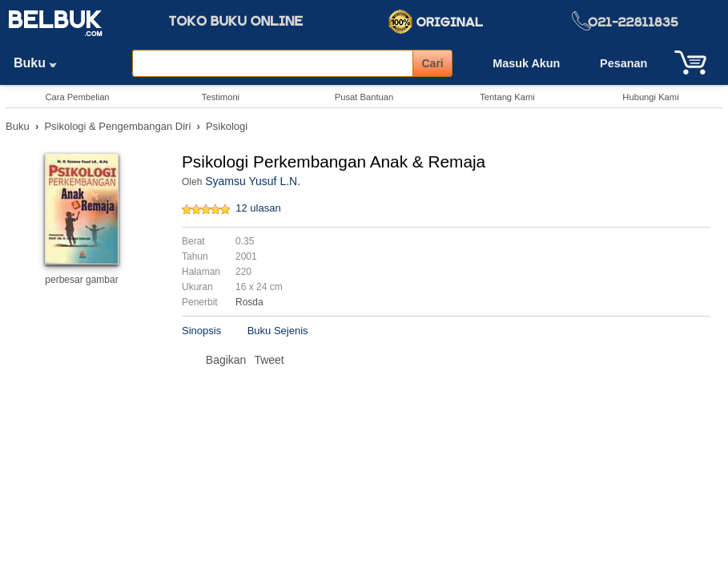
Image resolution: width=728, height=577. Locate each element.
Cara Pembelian (77, 97)
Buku (41, 63)
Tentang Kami (507, 97)
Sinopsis (201, 331)
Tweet (269, 360)
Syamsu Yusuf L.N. (253, 181)
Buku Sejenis (278, 331)
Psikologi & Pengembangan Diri (117, 126)
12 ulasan (258, 208)
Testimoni (221, 97)
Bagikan (226, 360)
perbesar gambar (81, 280)
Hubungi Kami (650, 97)
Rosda (249, 302)
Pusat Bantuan (364, 97)
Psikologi (227, 126)
